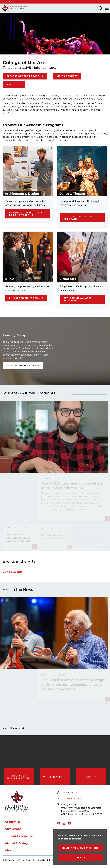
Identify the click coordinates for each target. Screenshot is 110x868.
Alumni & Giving (16, 844)
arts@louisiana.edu (72, 799)
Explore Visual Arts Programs (78, 299)
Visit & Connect (67, 76)
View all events (11, 572)
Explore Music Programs (26, 298)
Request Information (19, 777)
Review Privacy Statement (80, 848)
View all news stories (15, 728)
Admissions (13, 830)
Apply (91, 777)
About (9, 851)
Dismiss (80, 858)
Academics (13, 823)
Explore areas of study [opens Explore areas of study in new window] (23, 366)
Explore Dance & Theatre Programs (81, 218)
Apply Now (14, 84)
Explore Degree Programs (25, 76)
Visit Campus (55, 777)
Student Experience (19, 837)
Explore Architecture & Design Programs (26, 214)
